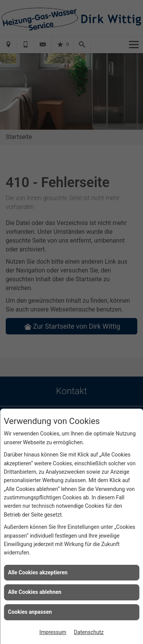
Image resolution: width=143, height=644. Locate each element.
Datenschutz (89, 632)
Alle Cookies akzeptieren (38, 572)
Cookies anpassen (30, 612)
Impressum (53, 632)
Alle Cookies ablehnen (35, 592)
